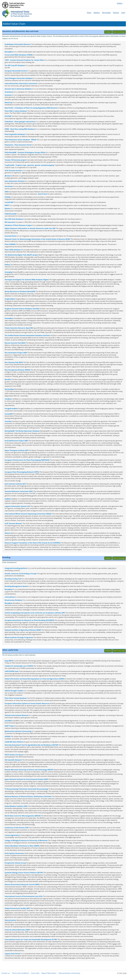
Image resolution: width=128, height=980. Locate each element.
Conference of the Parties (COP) (17, 828)
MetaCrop (8, 102)
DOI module (106, 12)
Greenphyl (9, 272)
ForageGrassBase (11, 408)
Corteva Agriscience (12, 835)
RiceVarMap (9, 389)
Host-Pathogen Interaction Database (19, 78)
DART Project (10, 726)
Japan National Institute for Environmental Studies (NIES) (27, 779)
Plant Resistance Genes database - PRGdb (20, 140)
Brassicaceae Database (13, 600)
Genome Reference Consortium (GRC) (19, 491)
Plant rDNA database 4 (13, 250)
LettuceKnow (10, 597)
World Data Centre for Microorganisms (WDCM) (23, 816)
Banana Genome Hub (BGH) (15, 343)
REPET (7, 205)
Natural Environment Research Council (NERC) (22, 884)
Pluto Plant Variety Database (16, 698)
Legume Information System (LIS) (17, 506)
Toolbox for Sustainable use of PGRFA (19, 666)
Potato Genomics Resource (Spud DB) (19, 328)
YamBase (8, 399)
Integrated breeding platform (16, 568)
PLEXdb (7, 197)
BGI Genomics (10, 222)
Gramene (8, 95)
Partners (116, 12)
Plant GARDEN (10, 244)
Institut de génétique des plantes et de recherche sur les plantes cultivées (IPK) (35, 613)
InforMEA (8, 721)
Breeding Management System (16, 586)
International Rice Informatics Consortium (21, 83)
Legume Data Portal (12, 954)
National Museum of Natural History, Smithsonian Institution (28, 796)
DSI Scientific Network (13, 760)
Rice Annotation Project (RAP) (16, 353)
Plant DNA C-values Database (16, 111)
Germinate (9, 186)
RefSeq (7, 265)
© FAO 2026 (122, 973)
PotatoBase (9, 318)
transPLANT (9, 202)
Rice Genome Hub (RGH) (14, 362)
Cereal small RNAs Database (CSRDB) (19, 55)
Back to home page (119, 32)
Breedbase (9, 589)
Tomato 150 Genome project (15, 160)
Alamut (7, 533)
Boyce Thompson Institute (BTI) (17, 450)
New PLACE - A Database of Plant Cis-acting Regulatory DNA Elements (31, 108)
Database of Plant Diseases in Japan (18, 225)
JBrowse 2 (8, 176)
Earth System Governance (14, 853)
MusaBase (9, 603)
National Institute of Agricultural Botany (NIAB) (23, 630)
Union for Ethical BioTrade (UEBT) (17, 930)
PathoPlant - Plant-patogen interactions (20, 122)
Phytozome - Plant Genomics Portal (18, 145)
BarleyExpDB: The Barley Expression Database (22, 431)
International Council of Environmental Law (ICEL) (24, 896)
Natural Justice (10, 920)
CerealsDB (9, 414)
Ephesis (8, 208)
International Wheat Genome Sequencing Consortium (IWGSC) (28, 514)
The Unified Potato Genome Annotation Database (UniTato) (27, 335)
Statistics (97, 12)
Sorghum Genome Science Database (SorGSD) (22, 309)
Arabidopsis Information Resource (18, 44)
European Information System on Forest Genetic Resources (27, 703)
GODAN (8, 736)
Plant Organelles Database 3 (15, 134)
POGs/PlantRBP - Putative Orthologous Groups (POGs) (25, 152)
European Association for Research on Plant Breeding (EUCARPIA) (30, 620)
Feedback (108, 32)
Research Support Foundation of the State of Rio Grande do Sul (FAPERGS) (33, 543)
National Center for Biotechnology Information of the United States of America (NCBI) (37, 239)
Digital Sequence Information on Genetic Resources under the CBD (30, 228)
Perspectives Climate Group (15, 863)
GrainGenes (9, 92)
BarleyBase (9, 52)
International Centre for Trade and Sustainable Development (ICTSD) (31, 939)
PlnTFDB (8, 116)
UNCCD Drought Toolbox (14, 691)
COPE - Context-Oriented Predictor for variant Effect (24, 60)
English (120, 3)
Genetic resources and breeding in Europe (21, 574)
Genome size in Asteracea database (18, 89)
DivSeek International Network (17, 715)
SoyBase (8, 499)
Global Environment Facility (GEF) (17, 908)
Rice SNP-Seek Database (14, 219)
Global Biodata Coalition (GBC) (16, 806)
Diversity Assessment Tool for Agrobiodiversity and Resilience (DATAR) (32, 745)
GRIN (7, 192)
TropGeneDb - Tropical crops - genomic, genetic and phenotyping (29, 165)
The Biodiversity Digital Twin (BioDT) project (21, 255)
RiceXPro (8, 379)
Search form (43, 194)
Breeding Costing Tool (13, 579)
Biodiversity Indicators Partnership (18, 731)
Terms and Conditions (20, 973)
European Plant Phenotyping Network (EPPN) (22, 472)
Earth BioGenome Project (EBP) (16, 441)
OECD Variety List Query (14, 755)
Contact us (6, 973)
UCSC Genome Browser (13, 523)
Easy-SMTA (9, 661)
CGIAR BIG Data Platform (14, 742)
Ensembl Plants (11, 236)
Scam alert (35, 973)
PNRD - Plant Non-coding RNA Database (20, 129)
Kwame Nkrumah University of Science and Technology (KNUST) (29, 770)
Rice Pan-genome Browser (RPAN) (17, 370)
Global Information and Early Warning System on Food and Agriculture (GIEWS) (35, 679)
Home (89, 12)
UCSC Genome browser (13, 170)
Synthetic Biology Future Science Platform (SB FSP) (24, 873)
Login (123, 12)
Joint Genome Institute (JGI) (15, 484)
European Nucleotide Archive (16, 71)
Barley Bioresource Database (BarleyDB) (20, 291)
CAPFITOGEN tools (12, 671)
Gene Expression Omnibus (15, 181)
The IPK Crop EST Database (15, 65)
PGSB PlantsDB (10, 214)
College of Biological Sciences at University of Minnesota (26, 840)
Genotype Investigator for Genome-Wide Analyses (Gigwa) (27, 280)
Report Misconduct (49, 973)
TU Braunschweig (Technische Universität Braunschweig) (26, 789)
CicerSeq (8, 421)
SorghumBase (10, 299)
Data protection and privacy (69, 973)
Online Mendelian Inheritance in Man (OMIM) (22, 846)
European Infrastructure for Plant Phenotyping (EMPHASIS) (27, 460)
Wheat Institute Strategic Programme (19, 637)
